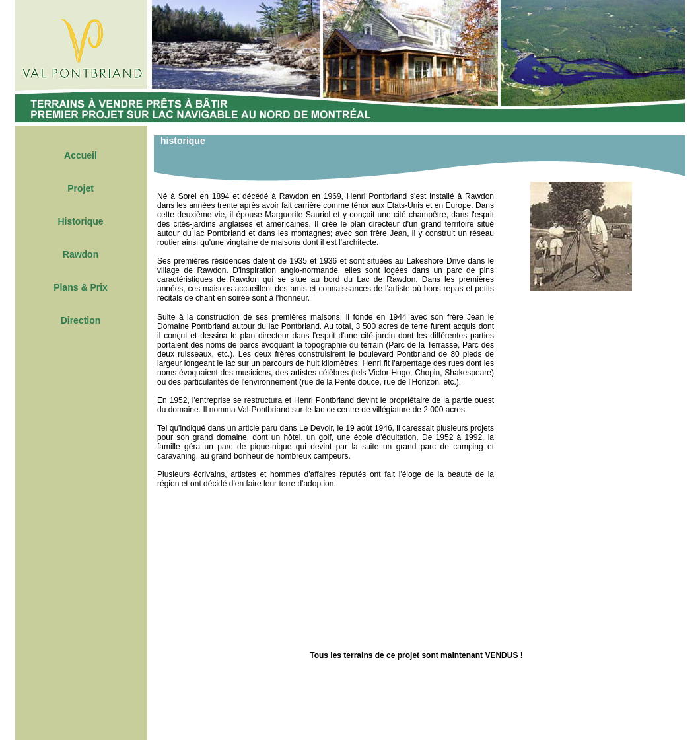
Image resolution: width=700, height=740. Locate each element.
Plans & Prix (81, 287)
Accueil (81, 155)
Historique (80, 221)
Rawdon (81, 254)
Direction (81, 320)
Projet (81, 188)
